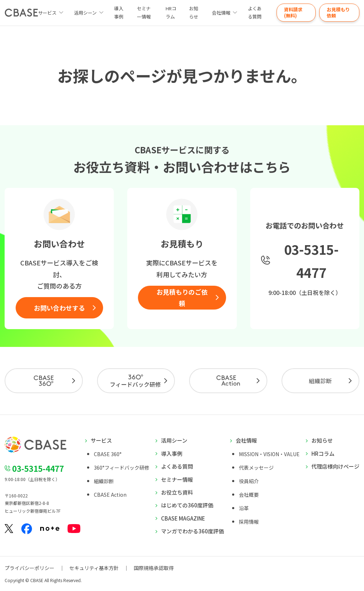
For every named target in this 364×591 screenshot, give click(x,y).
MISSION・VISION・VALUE (269, 454)
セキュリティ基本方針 (94, 568)
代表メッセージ (256, 468)
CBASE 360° (108, 454)
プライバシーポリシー (30, 568)
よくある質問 (255, 12)
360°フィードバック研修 (122, 468)
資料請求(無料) (293, 12)
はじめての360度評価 (187, 505)
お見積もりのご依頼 (182, 297)
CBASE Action (110, 495)
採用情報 (249, 522)
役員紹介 (249, 481)
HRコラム (171, 12)
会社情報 (221, 13)
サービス (101, 440)
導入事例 (119, 12)
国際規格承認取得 (154, 568)
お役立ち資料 (177, 492)
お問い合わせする (59, 308)
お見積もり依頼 (338, 12)
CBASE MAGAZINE (183, 518)
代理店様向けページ (335, 466)
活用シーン (85, 13)
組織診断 (320, 381)
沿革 (244, 508)
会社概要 (249, 495)
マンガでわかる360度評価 (192, 531)
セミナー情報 (144, 12)
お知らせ (194, 12)
